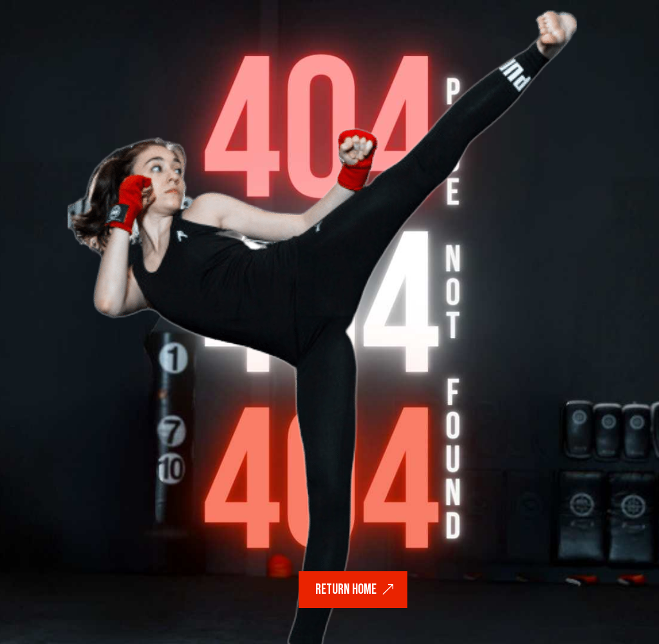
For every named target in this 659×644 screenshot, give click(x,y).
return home (346, 590)
